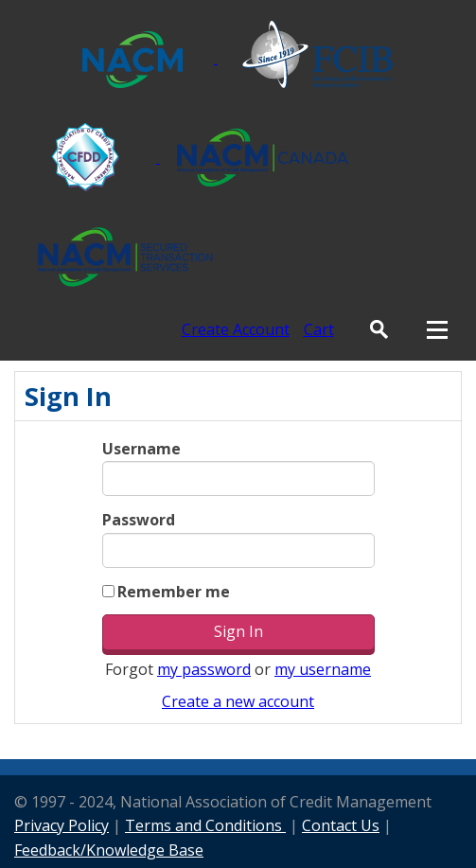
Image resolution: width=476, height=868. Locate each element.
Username (141, 449)
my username (323, 669)
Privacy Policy (62, 825)
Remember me (174, 592)
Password (139, 520)
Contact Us (341, 825)
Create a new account (238, 701)
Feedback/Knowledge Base (109, 850)
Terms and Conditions (205, 825)
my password (204, 669)
